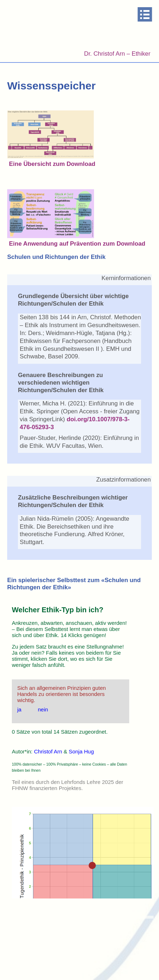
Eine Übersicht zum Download (52, 164)
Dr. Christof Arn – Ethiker (117, 54)
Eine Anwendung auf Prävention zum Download (77, 244)
